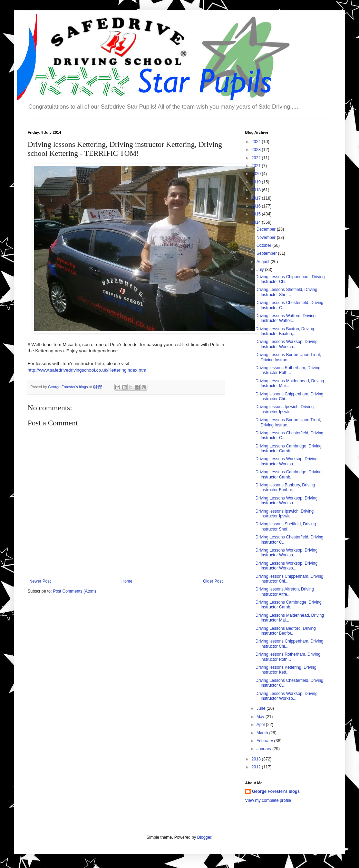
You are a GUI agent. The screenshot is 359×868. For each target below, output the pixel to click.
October (264, 245)
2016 (257, 206)
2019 (257, 182)
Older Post (213, 581)
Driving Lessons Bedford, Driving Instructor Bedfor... (286, 631)
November (267, 238)
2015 (257, 214)
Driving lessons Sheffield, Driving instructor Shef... (286, 526)
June (261, 708)
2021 (257, 166)
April (261, 725)
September (267, 253)
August (264, 262)
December (267, 229)
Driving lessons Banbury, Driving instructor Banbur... (285, 487)
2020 (257, 174)
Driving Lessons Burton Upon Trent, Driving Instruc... (288, 357)
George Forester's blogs (276, 791)
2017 (257, 198)
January (264, 749)
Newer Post (40, 581)
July (261, 270)
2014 (257, 222)
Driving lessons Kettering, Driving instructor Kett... (286, 670)
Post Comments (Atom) (74, 591)
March (263, 733)
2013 (257, 759)
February (265, 741)
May (261, 717)
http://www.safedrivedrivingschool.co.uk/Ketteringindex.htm (87, 370)
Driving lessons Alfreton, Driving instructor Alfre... (285, 592)
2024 (257, 142)
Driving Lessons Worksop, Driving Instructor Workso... (287, 344)
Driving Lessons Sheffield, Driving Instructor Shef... (286, 292)
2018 (257, 190)
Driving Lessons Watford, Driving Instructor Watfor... (285, 318)
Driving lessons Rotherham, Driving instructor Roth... (288, 370)
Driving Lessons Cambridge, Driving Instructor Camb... (288, 448)
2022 (257, 158)
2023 (257, 150)
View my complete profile (268, 800)
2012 (257, 767)
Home (127, 581)
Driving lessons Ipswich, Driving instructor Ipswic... (285, 409)
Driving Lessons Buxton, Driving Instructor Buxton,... (285, 331)
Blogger (204, 837)
